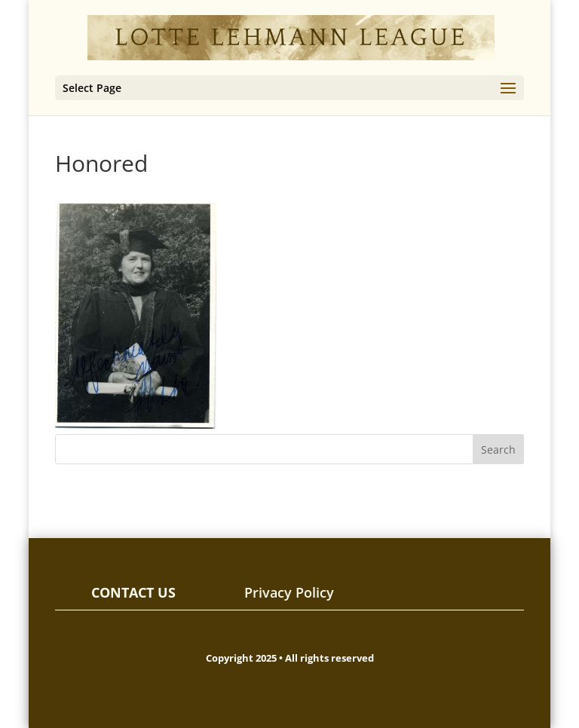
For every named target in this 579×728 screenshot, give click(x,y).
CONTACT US (133, 592)
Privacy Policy (289, 592)
